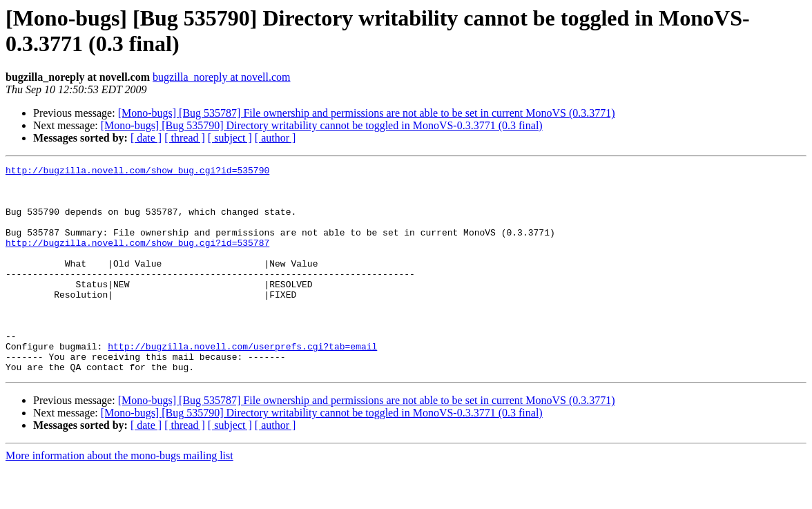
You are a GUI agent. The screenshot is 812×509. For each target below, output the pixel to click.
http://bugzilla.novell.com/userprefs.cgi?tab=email (242, 383)
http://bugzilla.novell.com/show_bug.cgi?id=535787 (137, 259)
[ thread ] (185, 138)
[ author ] (275, 138)
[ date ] (146, 138)
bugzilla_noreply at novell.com (222, 77)
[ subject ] (230, 138)
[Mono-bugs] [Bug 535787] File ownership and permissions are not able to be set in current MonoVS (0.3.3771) (367, 113)
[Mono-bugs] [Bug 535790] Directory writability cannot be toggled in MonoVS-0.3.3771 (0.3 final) (322, 125)
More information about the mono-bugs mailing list (119, 497)
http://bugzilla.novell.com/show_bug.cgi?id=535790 (137, 172)
